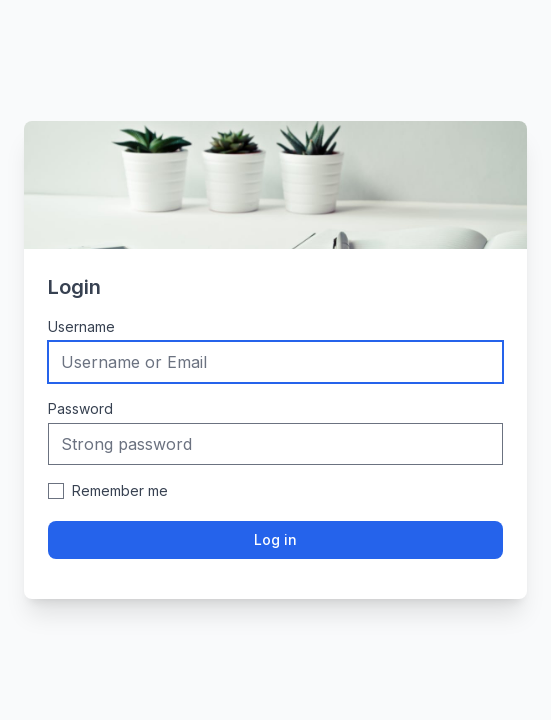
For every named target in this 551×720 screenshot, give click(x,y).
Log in (275, 539)
